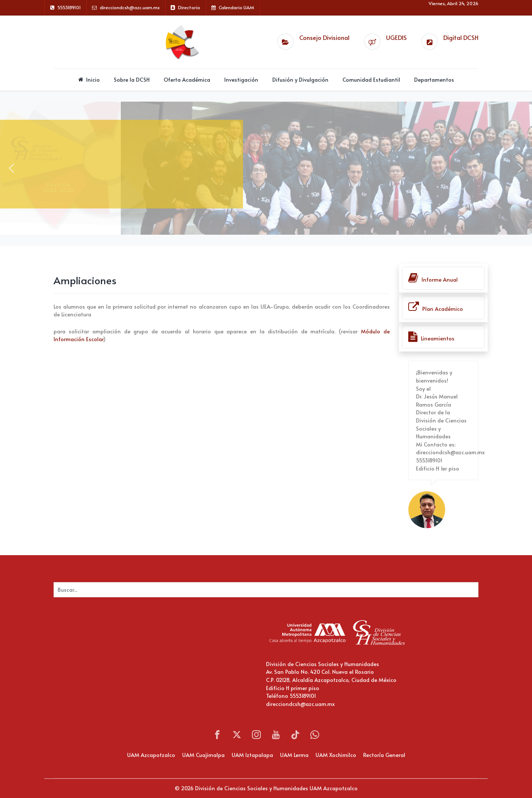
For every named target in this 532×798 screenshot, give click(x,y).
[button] (11, 168)
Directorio (189, 7)
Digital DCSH (461, 38)
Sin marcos (127, 662)
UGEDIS (396, 38)
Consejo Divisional (324, 38)
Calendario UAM (236, 7)
